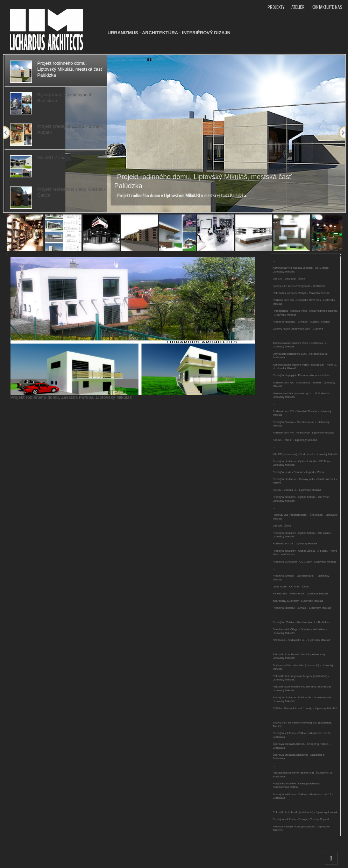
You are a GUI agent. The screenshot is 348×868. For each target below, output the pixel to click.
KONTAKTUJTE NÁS (327, 7)
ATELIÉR (298, 7)
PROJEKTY (276, 7)
